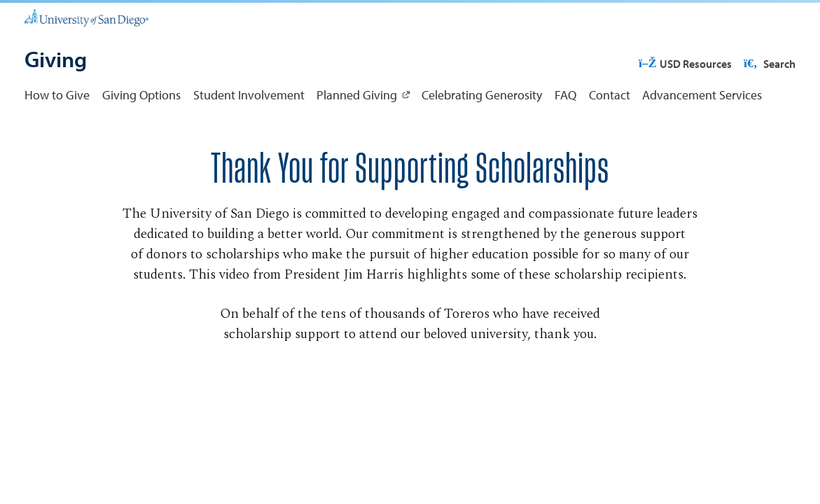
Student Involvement (249, 95)
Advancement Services (702, 95)
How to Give (57, 95)
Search (769, 64)
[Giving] (56, 61)
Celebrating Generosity (482, 95)
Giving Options (141, 95)
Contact (610, 95)
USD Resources (685, 64)
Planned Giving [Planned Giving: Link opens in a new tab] (357, 95)
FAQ (565, 95)
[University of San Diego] (86, 16)
